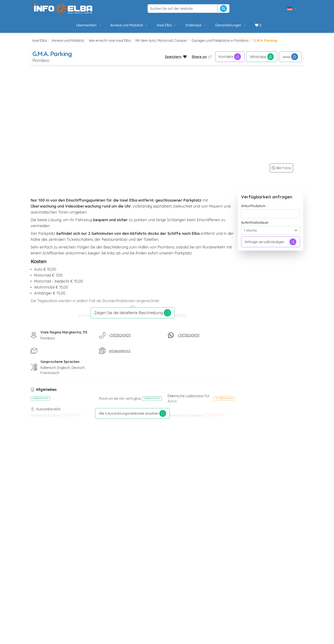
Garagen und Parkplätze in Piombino (220, 40)
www (290, 57)
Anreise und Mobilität (129, 25)
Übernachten (89, 25)
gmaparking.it (120, 351)
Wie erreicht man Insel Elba (110, 40)
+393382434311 (120, 335)
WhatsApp (262, 57)
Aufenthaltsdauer (255, 222)
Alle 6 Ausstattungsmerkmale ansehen (132, 413)
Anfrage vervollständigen (271, 242)
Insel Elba (167, 25)
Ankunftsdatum (253, 206)
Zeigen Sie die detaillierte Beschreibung (133, 313)
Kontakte (230, 57)
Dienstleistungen (231, 25)
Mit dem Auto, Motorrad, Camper (161, 40)
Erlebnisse (196, 25)
